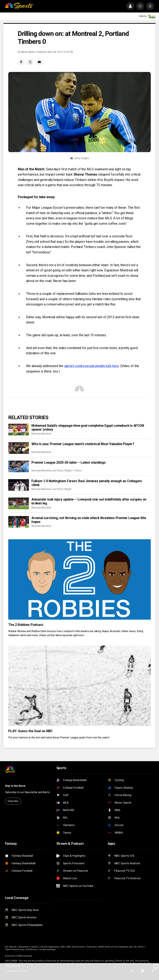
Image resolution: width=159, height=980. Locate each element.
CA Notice (32, 949)
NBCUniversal (25, 956)
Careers (34, 947)
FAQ (63, 947)
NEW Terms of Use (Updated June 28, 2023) (121, 947)
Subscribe (13, 801)
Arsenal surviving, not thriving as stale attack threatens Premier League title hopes (89, 520)
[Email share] (39, 62)
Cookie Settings (47, 949)
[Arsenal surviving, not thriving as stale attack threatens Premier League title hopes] (19, 522)
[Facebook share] (21, 62)
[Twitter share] (30, 62)
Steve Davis (28, 52)
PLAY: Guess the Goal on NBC (30, 731)
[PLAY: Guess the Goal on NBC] (79, 686)
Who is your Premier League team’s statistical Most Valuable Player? (83, 444)
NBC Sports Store (76, 947)
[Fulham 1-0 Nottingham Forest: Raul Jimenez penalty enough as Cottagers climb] (19, 485)
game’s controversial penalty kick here (92, 366)
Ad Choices (11, 947)
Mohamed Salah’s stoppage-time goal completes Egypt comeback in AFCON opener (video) (88, 428)
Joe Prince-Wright (62, 471)
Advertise (24, 947)
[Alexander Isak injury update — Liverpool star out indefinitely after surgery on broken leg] (19, 503)
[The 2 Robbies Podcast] (79, 579)
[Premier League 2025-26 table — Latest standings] (19, 466)
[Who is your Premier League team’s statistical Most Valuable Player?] (19, 448)
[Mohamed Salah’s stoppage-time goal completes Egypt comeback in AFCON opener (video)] (19, 430)
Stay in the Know (15, 786)
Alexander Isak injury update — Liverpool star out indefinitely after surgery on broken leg (89, 501)
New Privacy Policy (15, 949)
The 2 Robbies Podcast (26, 625)
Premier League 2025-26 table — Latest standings (69, 463)
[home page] (19, 6)
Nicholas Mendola (41, 434)
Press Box (92, 947)
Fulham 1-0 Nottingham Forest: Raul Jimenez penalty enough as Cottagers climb (87, 483)
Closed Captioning (49, 947)
